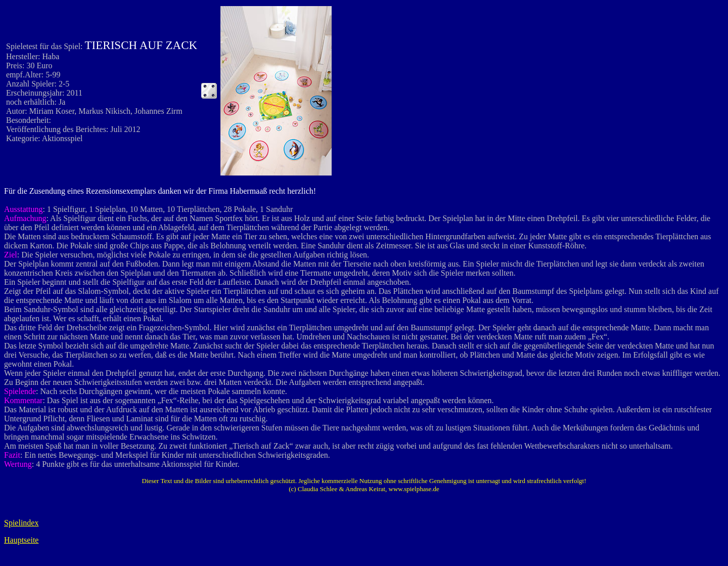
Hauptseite (21, 540)
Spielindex (21, 523)
